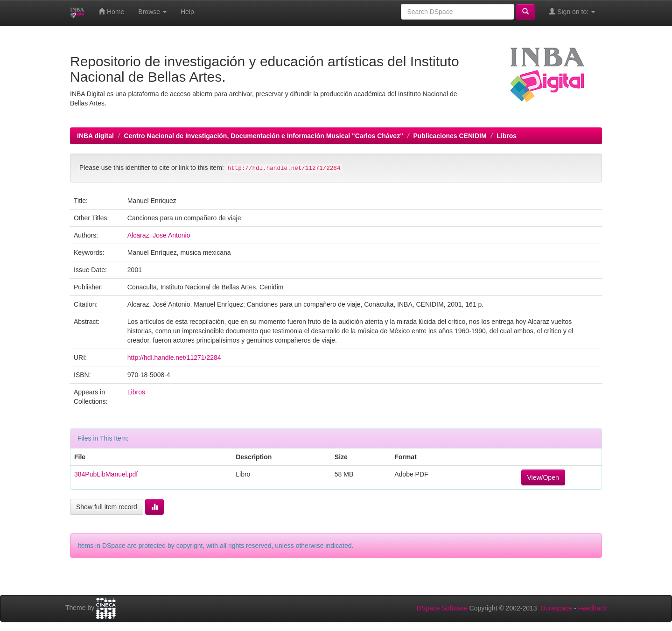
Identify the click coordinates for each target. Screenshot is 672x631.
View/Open (543, 477)
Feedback (592, 608)
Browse (152, 12)
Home (111, 11)
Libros (507, 136)
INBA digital (95, 136)
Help (187, 12)
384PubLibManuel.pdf (106, 474)
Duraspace (556, 608)
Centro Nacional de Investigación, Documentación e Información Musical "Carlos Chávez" (263, 136)
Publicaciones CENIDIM (450, 136)
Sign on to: (572, 11)
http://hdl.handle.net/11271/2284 (174, 358)
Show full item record (107, 507)
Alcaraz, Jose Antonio (159, 235)
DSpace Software (442, 608)
